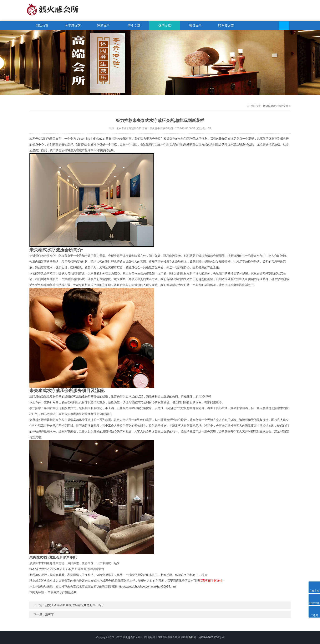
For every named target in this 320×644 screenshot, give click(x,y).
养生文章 (134, 26)
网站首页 (42, 26)
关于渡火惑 (73, 26)
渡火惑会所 (269, 106)
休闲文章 (165, 26)
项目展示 (195, 26)
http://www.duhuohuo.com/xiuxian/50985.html (147, 586)
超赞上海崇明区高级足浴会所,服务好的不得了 (75, 605)
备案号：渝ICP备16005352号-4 (206, 637)
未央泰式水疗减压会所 (62, 592)
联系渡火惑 (226, 26)
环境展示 (103, 26)
